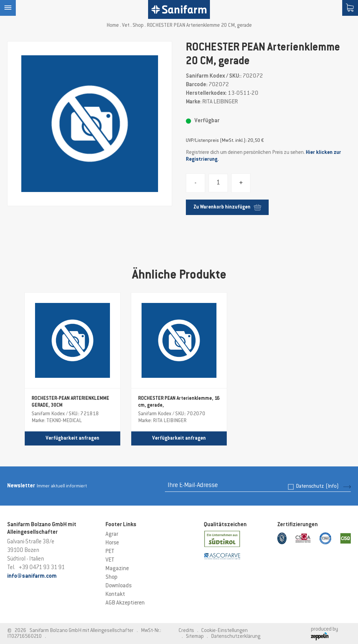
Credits (186, 631)
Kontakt (115, 595)
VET (110, 560)
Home (113, 26)
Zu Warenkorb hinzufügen (227, 207)
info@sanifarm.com (32, 576)
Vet (126, 26)
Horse (112, 543)
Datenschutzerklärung (236, 637)
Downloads (119, 586)
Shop (138, 26)
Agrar (112, 534)
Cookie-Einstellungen (225, 631)
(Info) (332, 487)
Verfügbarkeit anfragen (72, 438)
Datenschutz (317, 487)
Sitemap (195, 637)
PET (110, 552)
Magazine (117, 569)
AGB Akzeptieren (125, 603)
